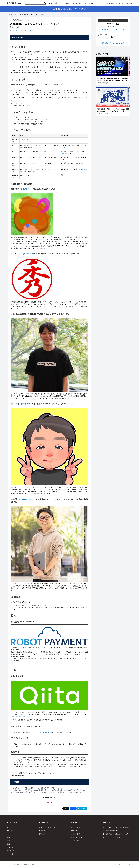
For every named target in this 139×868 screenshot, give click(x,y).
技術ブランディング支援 (47, 827)
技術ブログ (11, 837)
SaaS (30, 30)
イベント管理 (76, 841)
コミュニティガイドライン (40, 732)
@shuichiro (66, 153)
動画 (9, 841)
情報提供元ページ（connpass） (113, 43)
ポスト (66, 808)
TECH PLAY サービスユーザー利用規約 (116, 827)
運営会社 (42, 834)
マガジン (10, 834)
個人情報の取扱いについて (112, 831)
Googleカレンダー (108, 29)
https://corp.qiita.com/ (19, 717)
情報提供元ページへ (49, 797)
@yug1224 (25, 404)
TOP (9, 14)
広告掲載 (42, 831)
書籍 (9, 844)
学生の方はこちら (112, 3)
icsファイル (120, 29)
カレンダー (11, 831)
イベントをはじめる (78, 837)
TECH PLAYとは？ (77, 827)
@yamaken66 (25, 499)
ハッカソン (16, 30)
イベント (15, 14)
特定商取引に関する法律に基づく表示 (115, 834)
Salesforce (24, 30)
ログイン (121, 3)
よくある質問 (76, 834)
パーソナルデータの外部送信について (115, 837)
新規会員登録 (128, 3)
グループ (10, 847)
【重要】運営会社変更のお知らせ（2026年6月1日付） (70, 9)
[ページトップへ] (14, 3)
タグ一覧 (10, 854)
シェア (73, 808)
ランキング (11, 851)
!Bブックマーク (82, 808)
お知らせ (74, 831)
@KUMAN (25, 189)
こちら (28, 103)
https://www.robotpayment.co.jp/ (22, 663)
